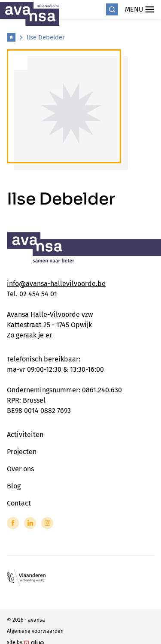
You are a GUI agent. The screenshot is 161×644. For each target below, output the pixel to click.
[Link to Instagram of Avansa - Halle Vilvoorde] (47, 523)
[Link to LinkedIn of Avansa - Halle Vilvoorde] (30, 523)
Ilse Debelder (46, 37)
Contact (19, 503)
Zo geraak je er (29, 335)
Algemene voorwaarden (35, 631)
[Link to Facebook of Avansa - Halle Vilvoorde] (13, 523)
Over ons (20, 469)
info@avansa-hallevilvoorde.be (56, 284)
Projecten (22, 452)
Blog (14, 486)
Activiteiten (25, 435)
